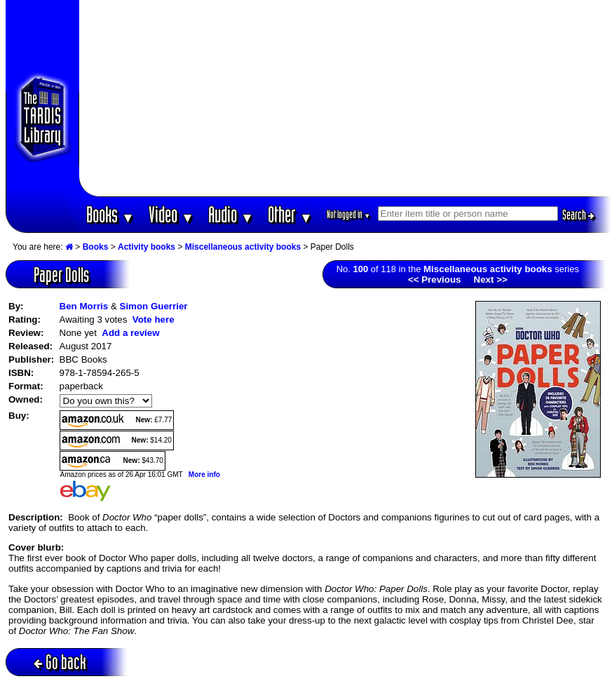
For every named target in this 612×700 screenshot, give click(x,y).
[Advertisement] (346, 98)
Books (110, 214)
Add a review (130, 333)
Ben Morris (84, 306)
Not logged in (349, 214)
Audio (231, 214)
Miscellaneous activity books (243, 247)
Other (290, 214)
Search (578, 215)
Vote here (154, 319)
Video (171, 214)
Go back (60, 662)
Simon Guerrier (154, 306)
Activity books (147, 247)
